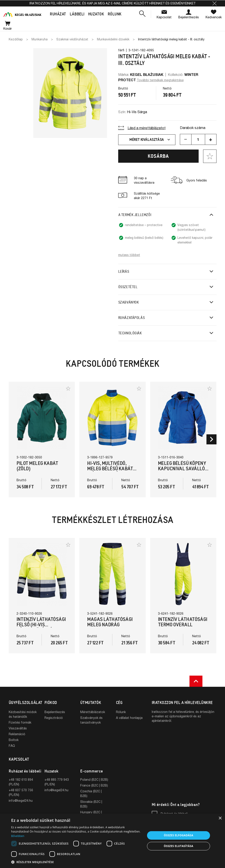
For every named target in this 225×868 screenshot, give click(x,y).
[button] (214, 3)
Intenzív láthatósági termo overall (183, 622)
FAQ (12, 746)
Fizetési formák (20, 722)
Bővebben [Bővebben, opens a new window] (18, 836)
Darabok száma (193, 128)
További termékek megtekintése (160, 80)
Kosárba (158, 156)
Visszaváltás (18, 728)
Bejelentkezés (55, 712)
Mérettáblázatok (93, 712)
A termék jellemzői (135, 215)
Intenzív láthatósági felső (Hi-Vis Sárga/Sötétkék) (41, 625)
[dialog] (112, 841)
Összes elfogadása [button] (179, 835)
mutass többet (129, 255)
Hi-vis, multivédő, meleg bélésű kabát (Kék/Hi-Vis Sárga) (110, 469)
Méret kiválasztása (150, 140)
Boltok (14, 740)
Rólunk (121, 712)
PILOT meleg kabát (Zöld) (37, 466)
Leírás (124, 272)
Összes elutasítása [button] (179, 846)
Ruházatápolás (131, 318)
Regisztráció (54, 718)
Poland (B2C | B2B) (94, 780)
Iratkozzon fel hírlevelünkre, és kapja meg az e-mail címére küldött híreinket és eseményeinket (112, 3)
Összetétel (128, 287)
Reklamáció (17, 734)
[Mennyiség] (198, 139)
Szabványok (129, 302)
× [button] (220, 818)
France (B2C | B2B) (94, 785)
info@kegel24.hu (21, 800)
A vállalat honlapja (129, 718)
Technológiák (130, 333)
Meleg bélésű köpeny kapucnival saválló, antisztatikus (182, 469)
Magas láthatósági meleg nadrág (110, 622)
